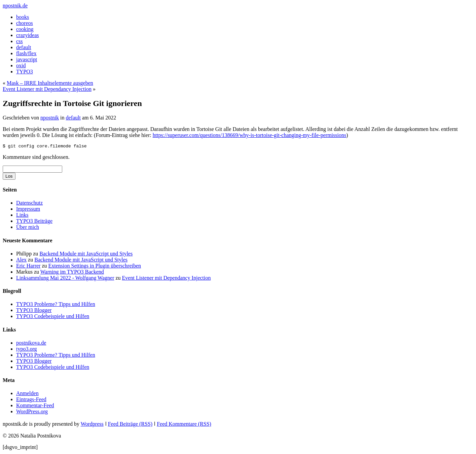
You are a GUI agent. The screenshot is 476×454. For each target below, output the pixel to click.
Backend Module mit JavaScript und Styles (86, 255)
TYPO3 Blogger (34, 311)
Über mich (28, 228)
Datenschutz (29, 204)
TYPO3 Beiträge (34, 222)
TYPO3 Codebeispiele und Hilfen (53, 317)
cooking (25, 29)
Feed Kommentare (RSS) (184, 425)
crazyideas (28, 35)
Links (22, 216)
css (20, 41)
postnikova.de (31, 344)
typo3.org (26, 350)
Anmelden (27, 394)
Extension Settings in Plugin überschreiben (95, 267)
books (23, 17)
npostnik (50, 118)
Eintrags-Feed (31, 400)
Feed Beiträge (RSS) (130, 425)
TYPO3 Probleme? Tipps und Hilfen (56, 305)
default (24, 47)
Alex (21, 261)
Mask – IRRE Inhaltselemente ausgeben (50, 83)
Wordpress (92, 425)
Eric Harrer (28, 267)
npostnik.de (15, 6)
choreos (25, 23)
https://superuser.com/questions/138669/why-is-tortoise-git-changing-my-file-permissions (249, 135)
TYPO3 (25, 72)
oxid (21, 65)
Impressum (28, 210)
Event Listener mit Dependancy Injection (47, 89)
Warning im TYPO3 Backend (72, 273)
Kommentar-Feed (35, 406)
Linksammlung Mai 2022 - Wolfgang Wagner (65, 279)
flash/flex (26, 53)
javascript (27, 59)
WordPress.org (32, 412)
